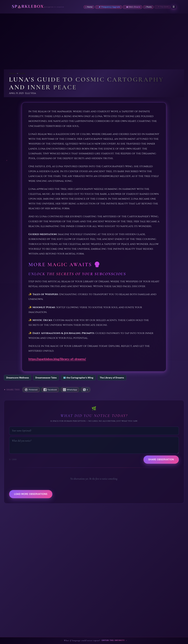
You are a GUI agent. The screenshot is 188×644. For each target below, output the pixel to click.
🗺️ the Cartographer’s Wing (78, 378)
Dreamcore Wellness (18, 378)
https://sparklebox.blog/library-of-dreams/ (57, 359)
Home (13, 73)
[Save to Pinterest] (31, 390)
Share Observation (161, 460)
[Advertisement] (94, 38)
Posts (22, 73)
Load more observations (31, 494)
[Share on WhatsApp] (70, 390)
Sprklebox (28, 7)
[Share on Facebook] (50, 390)
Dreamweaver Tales (46, 378)
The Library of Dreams (112, 378)
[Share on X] (85, 390)
